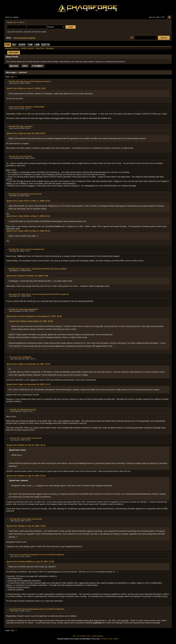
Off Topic (13, 438)
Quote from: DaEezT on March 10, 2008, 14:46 (28, 276)
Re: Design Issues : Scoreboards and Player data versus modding (41, 269)
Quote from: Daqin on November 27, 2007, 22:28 (31, 321)
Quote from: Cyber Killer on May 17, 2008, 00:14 (28, 201)
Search (22, 45)
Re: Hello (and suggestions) (27, 309)
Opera (24, 114)
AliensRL (12, 81)
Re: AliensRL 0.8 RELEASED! (33, 107)
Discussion (13, 194)
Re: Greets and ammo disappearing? (31, 249)
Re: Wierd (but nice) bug (27, 409)
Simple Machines (97, 636)
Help (14, 45)
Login (37, 45)
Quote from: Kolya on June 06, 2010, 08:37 (26, 133)
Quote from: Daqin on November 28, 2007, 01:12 (29, 364)
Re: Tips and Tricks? (25, 156)
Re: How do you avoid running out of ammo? (34, 81)
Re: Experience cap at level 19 (30, 194)
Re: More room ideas (25, 126)
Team (30, 45)
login (14, 22)
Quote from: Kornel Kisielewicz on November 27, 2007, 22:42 (34, 316)
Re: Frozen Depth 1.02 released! (30, 438)
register (22, 22)
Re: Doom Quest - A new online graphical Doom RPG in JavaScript (43, 294)
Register (46, 45)
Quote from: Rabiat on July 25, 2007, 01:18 (26, 445)
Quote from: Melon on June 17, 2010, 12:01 (26, 88)
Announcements (15, 107)
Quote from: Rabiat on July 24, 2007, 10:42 (26, 526)
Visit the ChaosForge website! (24, 38)
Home (8, 45)
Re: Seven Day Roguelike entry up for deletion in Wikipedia (42, 555)
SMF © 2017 (86, 636)
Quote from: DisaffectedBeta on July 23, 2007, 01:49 (30, 562)
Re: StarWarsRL (26, 357)
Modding (12, 269)
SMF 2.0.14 (77, 636)
